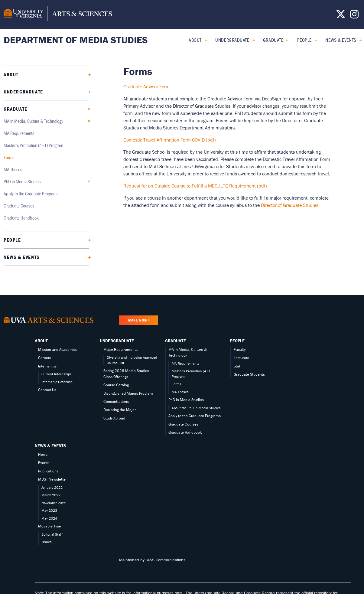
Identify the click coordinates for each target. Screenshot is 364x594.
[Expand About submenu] (204, 40)
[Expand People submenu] (314, 40)
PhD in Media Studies (22, 181)
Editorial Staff (52, 534)
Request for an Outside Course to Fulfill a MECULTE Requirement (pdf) (195, 186)
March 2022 (51, 495)
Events (44, 463)
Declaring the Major (120, 410)
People (304, 40)
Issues (47, 542)
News (43, 454)
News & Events (341, 40)
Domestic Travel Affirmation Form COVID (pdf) (170, 140)
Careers (45, 358)
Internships (47, 366)
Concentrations (116, 401)
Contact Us (47, 390)
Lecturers (241, 358)
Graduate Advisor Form (146, 86)
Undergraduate (232, 40)
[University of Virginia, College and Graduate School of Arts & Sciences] (58, 15)
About (195, 40)
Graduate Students (249, 374)
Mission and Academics (58, 349)
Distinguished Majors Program (128, 393)
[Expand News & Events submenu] (358, 40)
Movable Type (50, 526)
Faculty (240, 349)
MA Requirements (19, 133)
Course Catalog (116, 385)
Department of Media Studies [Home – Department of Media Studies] (76, 40)
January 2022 (52, 487)
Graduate (273, 40)
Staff (238, 366)
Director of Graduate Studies (290, 205)
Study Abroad (114, 418)
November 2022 (54, 503)
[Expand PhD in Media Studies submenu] (87, 181)
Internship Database (57, 382)
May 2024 (49, 518)
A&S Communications (166, 560)
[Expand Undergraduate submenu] (251, 40)
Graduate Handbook (21, 218)
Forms (9, 157)
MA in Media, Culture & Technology (33, 121)
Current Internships (57, 374)
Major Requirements (120, 349)
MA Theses (13, 169)
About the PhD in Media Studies (196, 408)
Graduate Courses (19, 206)
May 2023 (49, 510)
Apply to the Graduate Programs (31, 193)
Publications (48, 471)
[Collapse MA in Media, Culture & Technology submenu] (87, 121)
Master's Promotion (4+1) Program (33, 145)
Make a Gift (139, 320)
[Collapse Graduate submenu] (285, 40)
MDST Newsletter (52, 479)
